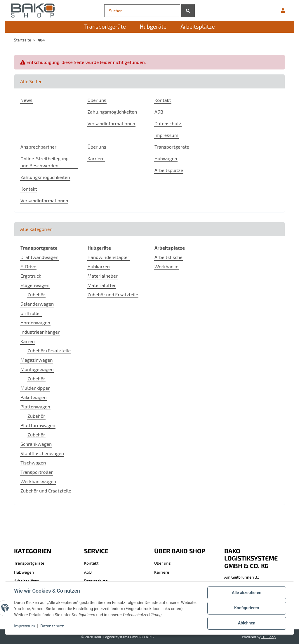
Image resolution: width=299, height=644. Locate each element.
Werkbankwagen (38, 481)
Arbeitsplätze (169, 170)
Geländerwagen (37, 304)
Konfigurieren (246, 608)
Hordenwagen (35, 322)
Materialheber (103, 276)
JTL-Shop (268, 637)
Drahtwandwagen (39, 257)
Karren (28, 341)
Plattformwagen (38, 425)
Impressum (25, 626)
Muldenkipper (35, 388)
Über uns (97, 100)
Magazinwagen (37, 360)
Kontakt (163, 100)
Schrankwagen (36, 444)
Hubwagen (166, 158)
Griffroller (31, 313)
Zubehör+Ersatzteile (49, 350)
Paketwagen (33, 397)
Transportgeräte (172, 147)
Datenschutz (52, 626)
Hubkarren (99, 266)
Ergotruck (31, 276)
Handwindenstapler (109, 257)
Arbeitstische (168, 257)
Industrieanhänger (40, 332)
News (26, 100)
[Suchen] (142, 11)
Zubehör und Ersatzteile (46, 491)
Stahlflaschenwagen (42, 453)
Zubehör (36, 294)
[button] (283, 11)
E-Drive (28, 266)
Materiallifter (102, 285)
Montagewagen (37, 369)
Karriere (96, 158)
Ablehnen (246, 623)
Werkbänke (166, 266)
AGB (159, 112)
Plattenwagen (35, 407)
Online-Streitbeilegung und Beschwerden (45, 162)
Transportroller (37, 472)
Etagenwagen (35, 285)
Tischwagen (33, 463)
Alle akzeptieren (246, 593)
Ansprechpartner (38, 147)
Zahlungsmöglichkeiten (112, 112)
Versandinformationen (111, 123)
